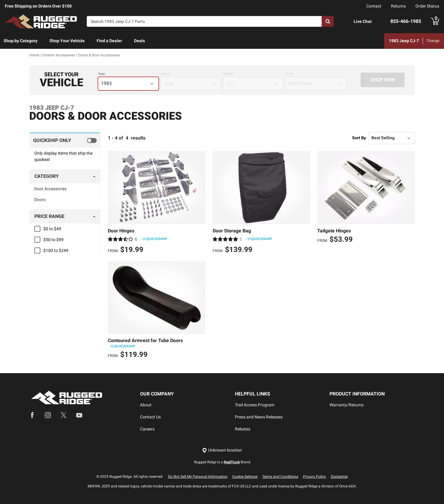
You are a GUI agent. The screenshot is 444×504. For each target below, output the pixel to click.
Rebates (243, 429)
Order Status (427, 6)
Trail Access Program (255, 405)
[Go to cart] (435, 21)
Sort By (359, 138)
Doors (40, 200)
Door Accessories (50, 189)
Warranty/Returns (347, 405)
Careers (147, 429)
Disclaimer (339, 477)
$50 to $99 (53, 240)
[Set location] (222, 450)
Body (290, 74)
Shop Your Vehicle (67, 41)
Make (165, 74)
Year (102, 74)
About (146, 405)
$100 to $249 (56, 250)
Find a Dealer (109, 41)
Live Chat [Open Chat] (363, 21)
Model (228, 74)
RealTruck (232, 462)
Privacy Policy (314, 477)
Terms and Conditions (280, 477)
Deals (139, 41)
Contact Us (150, 417)
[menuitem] (20, 41)
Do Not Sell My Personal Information (198, 477)
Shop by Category (20, 41)
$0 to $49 (52, 229)
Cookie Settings (245, 477)
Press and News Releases (259, 417)
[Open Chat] (347, 22)
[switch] (65, 140)
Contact (374, 6)
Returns (398, 6)
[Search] (204, 21)
